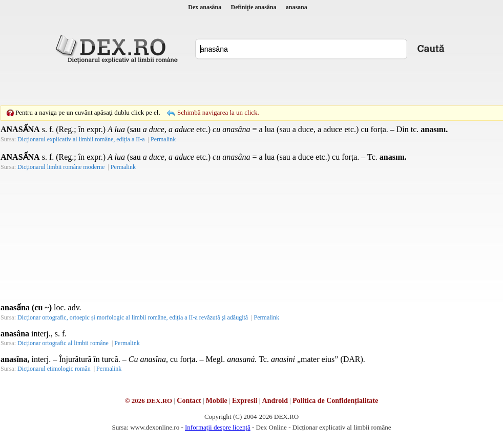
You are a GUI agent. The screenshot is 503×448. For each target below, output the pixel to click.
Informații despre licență (218, 427)
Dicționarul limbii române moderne (61, 167)
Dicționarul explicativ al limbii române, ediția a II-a (81, 139)
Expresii (245, 401)
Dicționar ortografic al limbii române (63, 343)
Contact (189, 401)
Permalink (163, 139)
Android (275, 401)
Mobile (217, 401)
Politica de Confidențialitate (335, 401)
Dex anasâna (205, 7)
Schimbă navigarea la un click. (218, 112)
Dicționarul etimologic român (54, 369)
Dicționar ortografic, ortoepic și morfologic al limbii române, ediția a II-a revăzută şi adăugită (133, 317)
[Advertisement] (181, 84)
